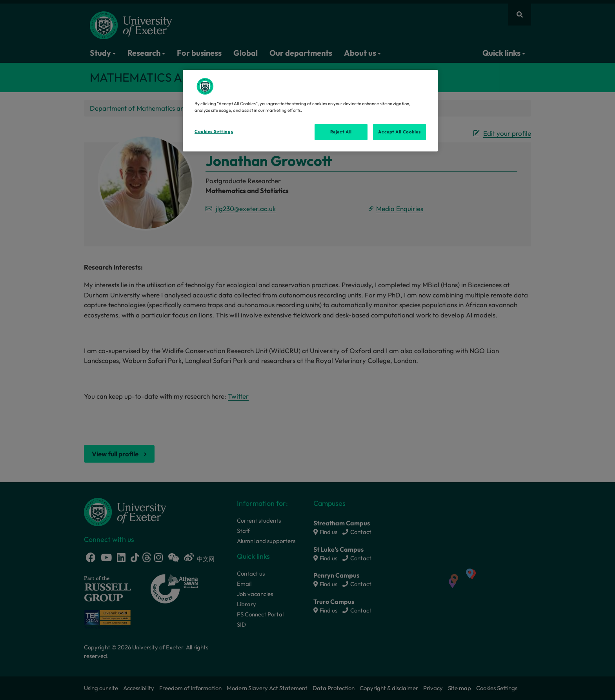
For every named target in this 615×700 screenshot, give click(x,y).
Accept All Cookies (399, 132)
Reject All (341, 132)
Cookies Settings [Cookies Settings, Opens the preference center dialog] (214, 131)
